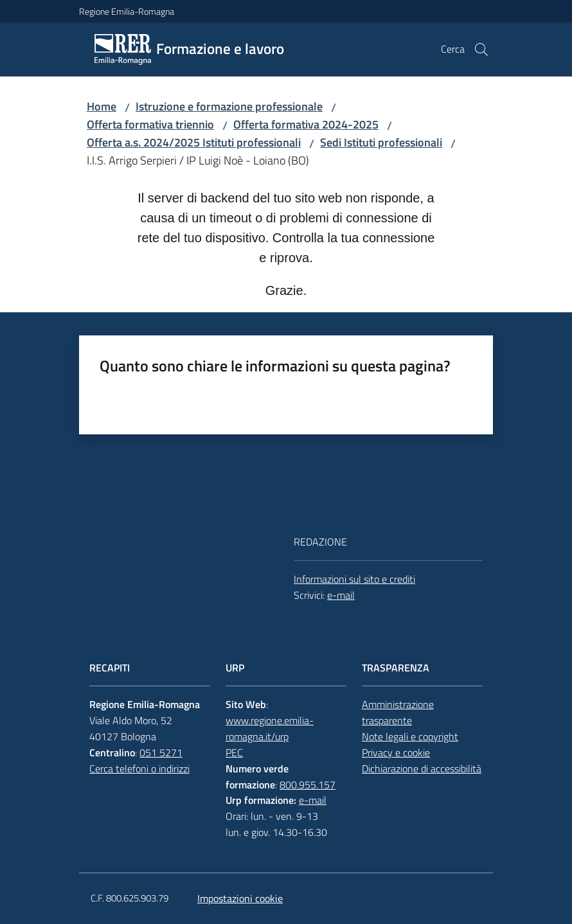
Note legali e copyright (410, 736)
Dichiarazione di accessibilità (422, 769)
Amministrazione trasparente (398, 712)
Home (102, 106)
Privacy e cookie (396, 752)
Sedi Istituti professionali (381, 142)
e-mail (341, 595)
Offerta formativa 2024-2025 (306, 124)
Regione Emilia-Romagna (127, 11)
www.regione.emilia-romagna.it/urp (270, 728)
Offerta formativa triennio (150, 124)
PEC (234, 752)
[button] (481, 49)
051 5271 (161, 752)
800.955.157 (308, 785)
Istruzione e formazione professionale (229, 106)
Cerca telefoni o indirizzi (139, 769)
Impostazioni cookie (240, 898)
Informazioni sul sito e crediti (354, 579)
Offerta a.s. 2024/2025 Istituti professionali (194, 142)
